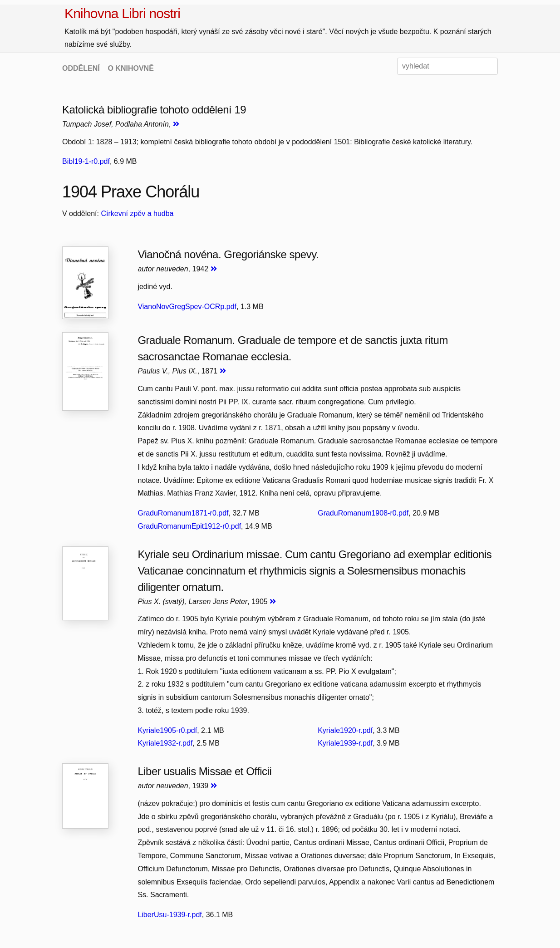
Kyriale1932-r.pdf (165, 743)
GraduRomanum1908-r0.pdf (363, 513)
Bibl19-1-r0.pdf (86, 161)
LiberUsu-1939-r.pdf (169, 915)
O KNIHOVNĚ (130, 68)
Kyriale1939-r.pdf (345, 743)
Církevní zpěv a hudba (137, 214)
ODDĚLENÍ (81, 68)
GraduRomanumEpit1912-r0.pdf (189, 526)
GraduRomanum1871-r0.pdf (183, 513)
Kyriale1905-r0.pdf (167, 730)
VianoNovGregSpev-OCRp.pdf (187, 307)
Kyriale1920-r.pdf (345, 730)
